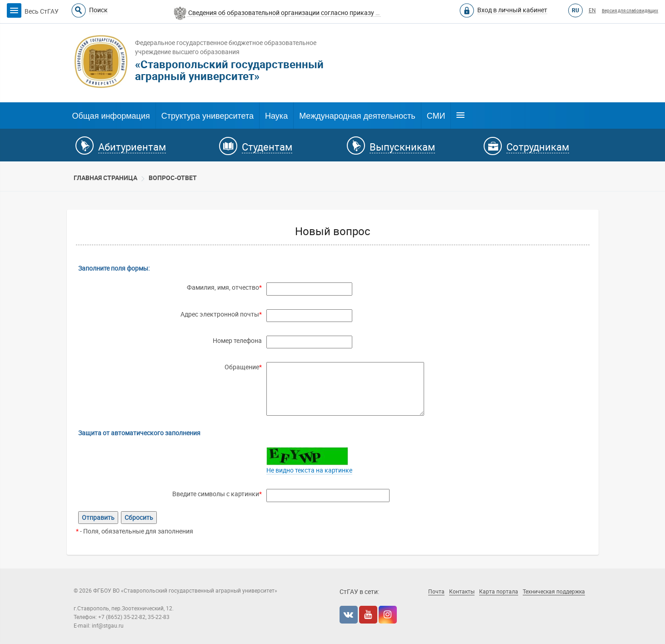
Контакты (462, 592)
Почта (436, 592)
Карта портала (499, 592)
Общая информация (111, 116)
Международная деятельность (357, 116)
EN (592, 10)
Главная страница (105, 178)
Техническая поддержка (554, 592)
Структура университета (207, 116)
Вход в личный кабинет (512, 10)
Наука (276, 116)
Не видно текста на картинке (309, 470)
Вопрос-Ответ (173, 178)
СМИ (436, 116)
